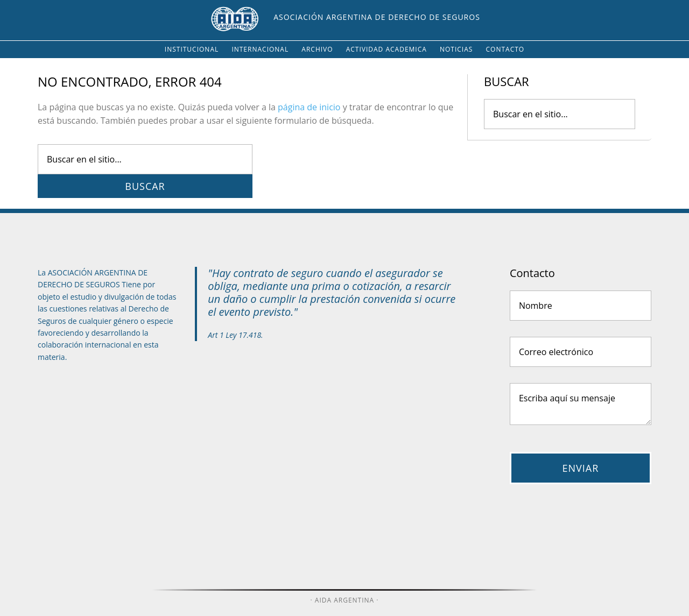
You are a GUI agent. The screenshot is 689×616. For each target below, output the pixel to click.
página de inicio (309, 107)
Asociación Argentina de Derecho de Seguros (377, 17)
